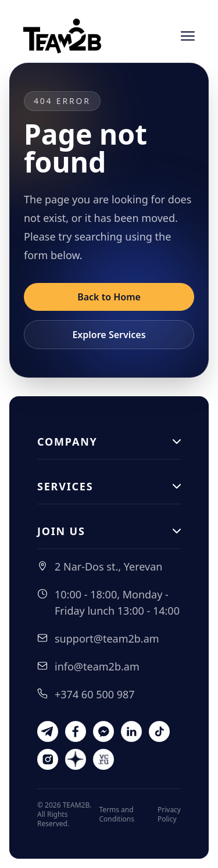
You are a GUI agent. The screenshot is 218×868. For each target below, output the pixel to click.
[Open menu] (188, 36)
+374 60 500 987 (95, 694)
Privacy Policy (169, 815)
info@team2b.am (97, 666)
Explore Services (109, 335)
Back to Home (109, 297)
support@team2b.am (107, 639)
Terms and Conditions (117, 815)
